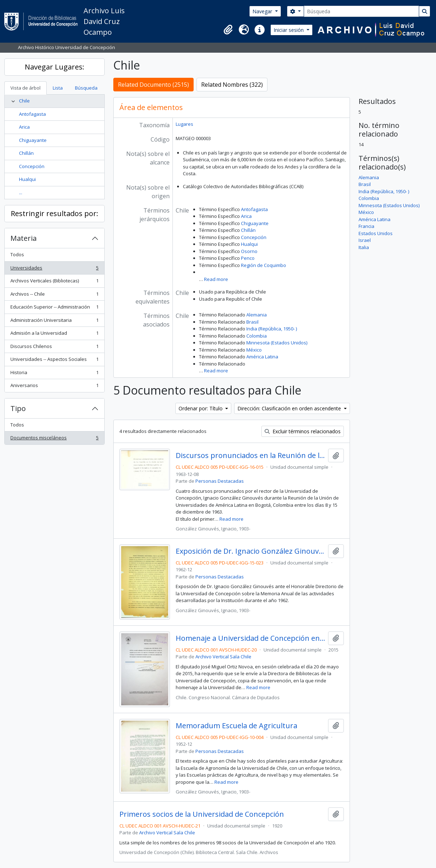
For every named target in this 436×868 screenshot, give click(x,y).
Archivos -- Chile (54, 295)
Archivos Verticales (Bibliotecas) (54, 282)
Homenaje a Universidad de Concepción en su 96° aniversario (251, 638)
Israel (365, 240)
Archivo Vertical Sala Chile (223, 657)
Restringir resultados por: (54, 213)
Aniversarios (54, 387)
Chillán (26, 153)
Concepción (32, 166)
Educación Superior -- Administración (54, 308)
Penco (248, 258)
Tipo (18, 408)
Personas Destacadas (220, 481)
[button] (228, 30)
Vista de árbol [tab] (25, 88)
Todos (17, 254)
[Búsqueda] (361, 11)
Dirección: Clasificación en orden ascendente (290, 408)
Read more (216, 279)
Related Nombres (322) (232, 85)
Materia (23, 238)
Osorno (249, 251)
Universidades (54, 269)
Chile (24, 101)
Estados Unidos (376, 233)
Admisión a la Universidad (54, 335)
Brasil (252, 322)
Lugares (184, 124)
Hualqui (27, 179)
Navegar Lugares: (54, 67)
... (21, 192)
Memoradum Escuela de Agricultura (236, 726)
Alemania (257, 315)
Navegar (263, 11)
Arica (24, 127)
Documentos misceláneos (54, 439)
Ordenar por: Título (201, 408)
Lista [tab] (58, 88)
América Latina (262, 357)
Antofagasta (32, 114)
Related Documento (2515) (153, 85)
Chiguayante (33, 140)
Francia (366, 226)
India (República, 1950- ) (272, 329)
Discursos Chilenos (54, 348)
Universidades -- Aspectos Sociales (54, 361)
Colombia (257, 336)
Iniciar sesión (289, 30)
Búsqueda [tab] (86, 88)
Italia (364, 247)
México (254, 350)
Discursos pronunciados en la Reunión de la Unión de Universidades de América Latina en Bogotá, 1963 (251, 456)
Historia (54, 374)
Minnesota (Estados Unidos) (277, 343)
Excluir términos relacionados (303, 431)
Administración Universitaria (54, 322)
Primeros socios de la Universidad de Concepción (202, 814)
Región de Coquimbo (264, 265)
